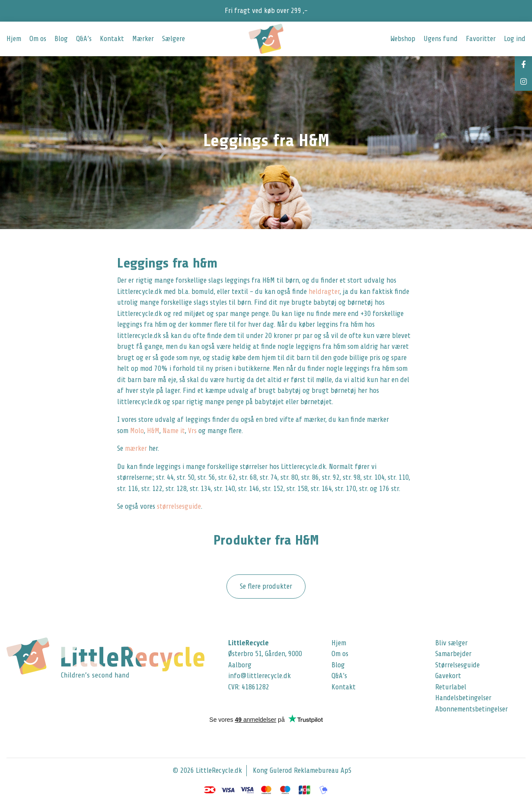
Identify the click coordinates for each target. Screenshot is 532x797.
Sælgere (174, 39)
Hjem (14, 39)
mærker (136, 448)
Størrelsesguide (457, 665)
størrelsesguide (179, 506)
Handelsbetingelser (463, 698)
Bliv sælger (451, 643)
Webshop (403, 39)
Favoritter (481, 39)
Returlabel (451, 687)
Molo (137, 431)
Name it (174, 431)
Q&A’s (84, 39)
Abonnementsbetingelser (471, 709)
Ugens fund (441, 39)
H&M (153, 431)
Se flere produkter (266, 586)
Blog (61, 39)
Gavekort (448, 676)
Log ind (515, 39)
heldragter (324, 292)
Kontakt (112, 39)
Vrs (193, 431)
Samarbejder (453, 654)
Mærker (143, 39)
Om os (38, 39)
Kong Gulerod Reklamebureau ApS (302, 770)
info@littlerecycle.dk (260, 676)
